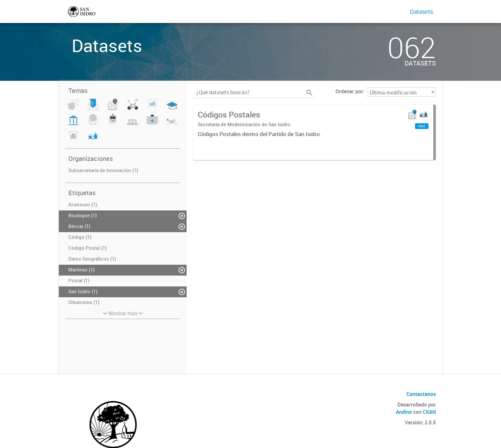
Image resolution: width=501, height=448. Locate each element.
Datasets (421, 11)
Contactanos (421, 394)
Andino (404, 412)
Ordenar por (349, 91)
